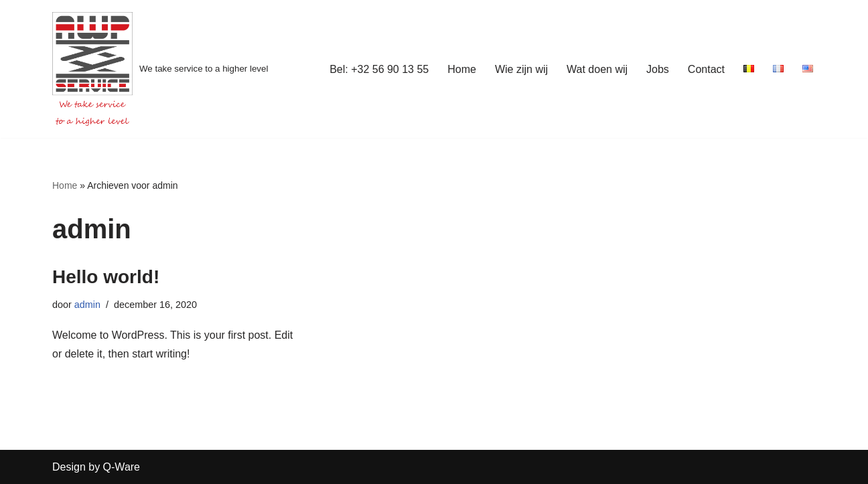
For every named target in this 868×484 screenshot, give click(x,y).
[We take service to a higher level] (160, 69)
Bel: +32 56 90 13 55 (379, 69)
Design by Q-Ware (96, 467)
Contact (706, 69)
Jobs (658, 69)
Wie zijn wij (521, 69)
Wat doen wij (597, 69)
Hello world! (106, 277)
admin (87, 305)
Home (462, 69)
